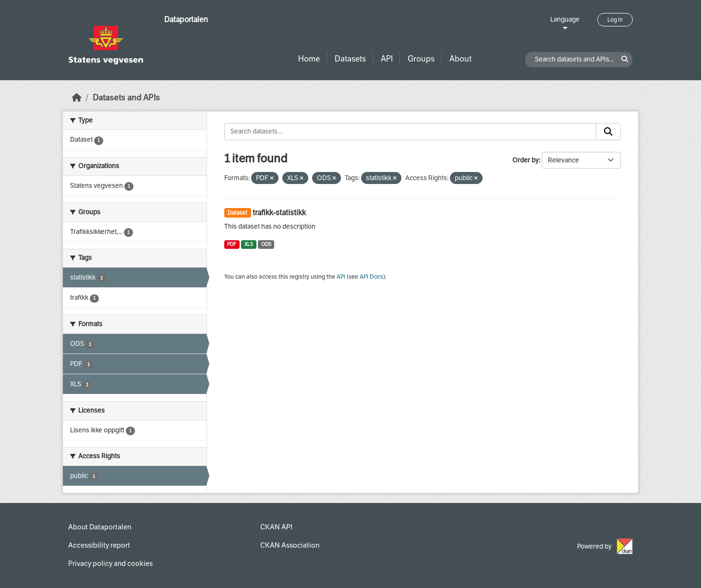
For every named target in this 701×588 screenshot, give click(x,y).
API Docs (371, 277)
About (460, 59)
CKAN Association (290, 545)
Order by (526, 160)
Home (309, 59)
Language (565, 19)
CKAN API (276, 527)
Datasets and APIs (126, 98)
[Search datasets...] (411, 132)
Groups (421, 59)
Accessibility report (99, 545)
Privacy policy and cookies (110, 563)
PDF (232, 244)
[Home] (77, 98)
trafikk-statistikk (279, 213)
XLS (249, 244)
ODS (266, 244)
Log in (615, 20)
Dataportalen (186, 19)
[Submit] (608, 132)
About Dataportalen (100, 527)
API (387, 59)
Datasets (350, 59)
